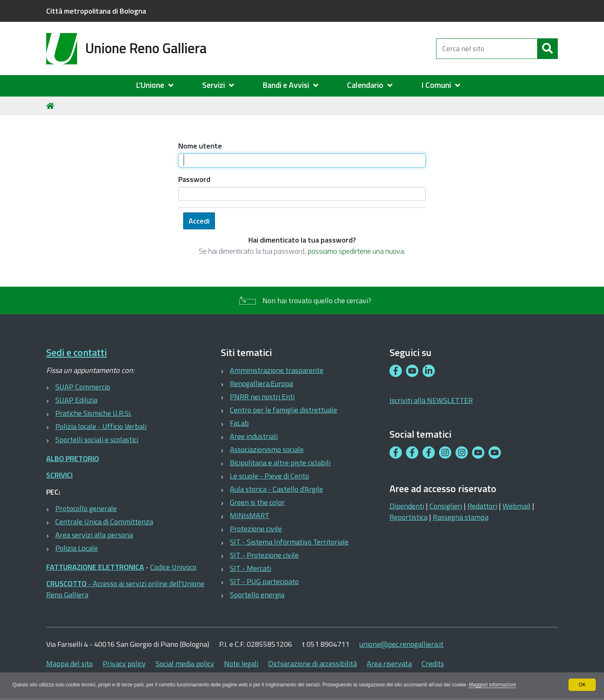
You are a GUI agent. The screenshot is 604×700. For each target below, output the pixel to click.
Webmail (517, 506)
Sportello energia (257, 595)
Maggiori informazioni (492, 685)
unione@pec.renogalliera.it (401, 644)
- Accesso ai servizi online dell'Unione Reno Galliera (125, 589)
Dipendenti (407, 506)
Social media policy (185, 663)
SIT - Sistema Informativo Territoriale (289, 542)
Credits (433, 663)
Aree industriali (254, 436)
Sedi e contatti (77, 352)
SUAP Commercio (83, 387)
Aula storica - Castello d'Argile (276, 489)
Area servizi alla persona (94, 535)
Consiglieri (446, 506)
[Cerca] (547, 49)
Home (52, 106)
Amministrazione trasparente (277, 370)
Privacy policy (124, 663)
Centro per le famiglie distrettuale (283, 410)
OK (582, 685)
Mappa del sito (70, 663)
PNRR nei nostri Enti (262, 397)
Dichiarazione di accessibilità (313, 663)
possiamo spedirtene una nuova (356, 251)
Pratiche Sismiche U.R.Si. (93, 413)
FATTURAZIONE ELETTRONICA (95, 567)
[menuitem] (159, 85)
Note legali (241, 663)
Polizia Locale (77, 548)
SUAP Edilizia (76, 400)
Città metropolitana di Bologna (96, 11)
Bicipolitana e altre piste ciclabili (280, 463)
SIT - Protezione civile (264, 555)
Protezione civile (256, 529)
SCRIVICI (59, 475)
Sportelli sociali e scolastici (97, 440)
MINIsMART (250, 515)
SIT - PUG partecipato (264, 581)
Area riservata (389, 663)
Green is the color (257, 502)
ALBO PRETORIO (73, 458)
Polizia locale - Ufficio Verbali (101, 426)
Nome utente (200, 146)
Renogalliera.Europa (261, 383)
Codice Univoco (173, 567)
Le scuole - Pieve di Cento (269, 476)
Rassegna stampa (461, 517)
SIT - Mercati (250, 568)
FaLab (239, 423)
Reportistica (408, 517)
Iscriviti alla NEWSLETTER (431, 400)
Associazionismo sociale (267, 449)
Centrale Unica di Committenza (104, 522)
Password (194, 179)
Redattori (482, 506)
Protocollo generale (86, 508)
